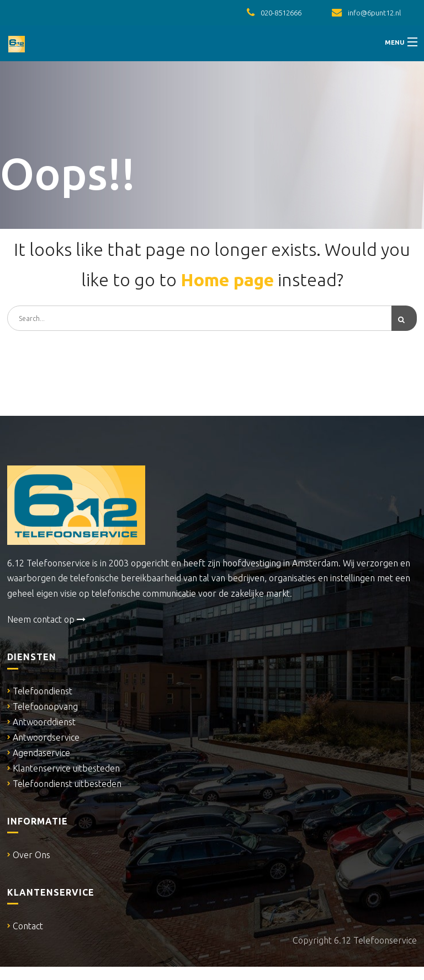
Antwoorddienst (44, 722)
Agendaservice (41, 753)
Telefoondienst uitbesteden (67, 784)
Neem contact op (46, 619)
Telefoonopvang (45, 706)
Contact (28, 926)
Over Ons (31, 855)
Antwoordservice (46, 737)
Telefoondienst (43, 691)
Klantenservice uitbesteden (66, 768)
